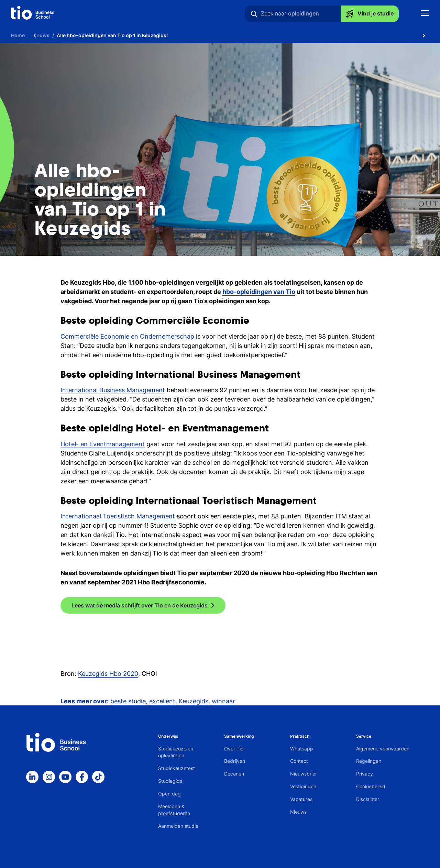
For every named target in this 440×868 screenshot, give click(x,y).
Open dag (169, 794)
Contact (299, 761)
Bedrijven (235, 761)
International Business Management (113, 390)
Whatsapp (302, 749)
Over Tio (234, 749)
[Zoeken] (254, 14)
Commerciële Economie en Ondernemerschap (127, 336)
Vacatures (301, 799)
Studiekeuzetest (177, 768)
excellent (162, 701)
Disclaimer (368, 799)
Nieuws (298, 812)
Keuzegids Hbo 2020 (108, 674)
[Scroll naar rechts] (424, 35)
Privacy (365, 774)
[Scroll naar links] (35, 35)
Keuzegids (194, 701)
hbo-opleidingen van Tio (259, 292)
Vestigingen (303, 786)
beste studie (128, 701)
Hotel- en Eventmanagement (103, 444)
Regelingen (369, 761)
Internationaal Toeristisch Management (118, 516)
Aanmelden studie (178, 826)
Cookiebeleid (371, 786)
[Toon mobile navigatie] (425, 14)
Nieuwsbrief (304, 774)
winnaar (223, 701)
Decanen (234, 774)
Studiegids (170, 781)
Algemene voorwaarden (383, 749)
